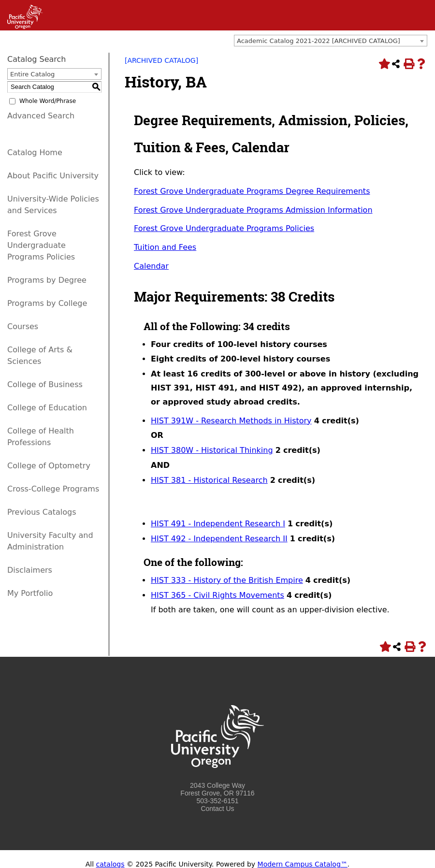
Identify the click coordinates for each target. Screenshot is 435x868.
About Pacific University (53, 176)
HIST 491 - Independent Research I (218, 524)
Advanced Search (41, 116)
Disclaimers (30, 570)
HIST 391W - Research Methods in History (231, 421)
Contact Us (217, 809)
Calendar (151, 266)
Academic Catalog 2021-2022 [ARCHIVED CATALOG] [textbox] (319, 41)
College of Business (45, 384)
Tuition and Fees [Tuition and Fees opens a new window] (165, 247)
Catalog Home (35, 152)
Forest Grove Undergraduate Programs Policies (41, 245)
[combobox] (331, 41)
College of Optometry (49, 466)
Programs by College (47, 303)
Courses (23, 326)
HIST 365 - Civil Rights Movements (217, 595)
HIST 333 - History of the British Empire (227, 580)
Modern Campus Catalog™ (303, 864)
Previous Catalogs (42, 512)
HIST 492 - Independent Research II (219, 539)
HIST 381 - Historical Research (209, 480)
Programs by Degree (47, 280)
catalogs (110, 864)
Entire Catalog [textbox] (32, 74)
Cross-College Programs (53, 489)
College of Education (47, 408)
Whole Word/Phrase (48, 101)
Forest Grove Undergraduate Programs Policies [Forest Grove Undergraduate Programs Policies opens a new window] (224, 228)
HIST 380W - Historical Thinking (212, 450)
